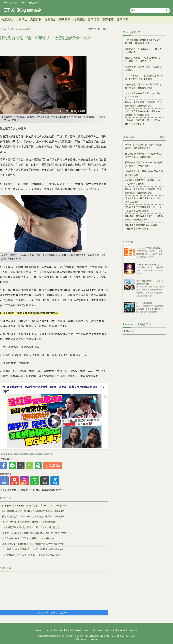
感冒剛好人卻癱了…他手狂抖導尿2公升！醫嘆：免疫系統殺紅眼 (143, 59)
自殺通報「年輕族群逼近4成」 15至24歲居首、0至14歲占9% (32, 549)
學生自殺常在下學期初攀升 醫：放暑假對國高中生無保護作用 (33, 544)
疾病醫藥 (65, 19)
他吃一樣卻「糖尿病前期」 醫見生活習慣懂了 (143, 68)
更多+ (163, 137)
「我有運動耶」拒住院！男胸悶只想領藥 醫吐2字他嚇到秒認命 (143, 41)
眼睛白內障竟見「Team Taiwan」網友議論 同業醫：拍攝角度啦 (33, 516)
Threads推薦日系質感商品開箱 (149, 248)
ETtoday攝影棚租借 (144, 303)
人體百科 (36, 19)
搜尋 (168, 10)
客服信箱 (88, 630)
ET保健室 (129, 331)
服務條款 (98, 630)
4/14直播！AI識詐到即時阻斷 (148, 265)
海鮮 (13, 454)
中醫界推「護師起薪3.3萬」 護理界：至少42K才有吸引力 (144, 122)
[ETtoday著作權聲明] (52, 490)
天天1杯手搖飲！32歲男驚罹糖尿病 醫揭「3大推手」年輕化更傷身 (144, 77)
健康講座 (94, 19)
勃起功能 (21, 454)
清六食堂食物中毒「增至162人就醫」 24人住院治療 (28, 538)
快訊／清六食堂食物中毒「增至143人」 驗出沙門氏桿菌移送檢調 (144, 113)
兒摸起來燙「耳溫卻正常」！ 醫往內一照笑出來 (143, 50)
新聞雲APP (34, 3)
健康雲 (22, 10)
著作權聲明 (122, 630)
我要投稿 (38, 630)
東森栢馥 (108, 19)
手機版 (23, 3)
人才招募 (49, 630)
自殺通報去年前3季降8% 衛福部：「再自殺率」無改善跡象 (32, 555)
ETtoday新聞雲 (10, 3)
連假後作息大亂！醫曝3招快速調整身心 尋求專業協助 (29, 522)
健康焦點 (7, 19)
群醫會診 (50, 19)
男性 (29, 454)
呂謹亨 (36, 454)
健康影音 (123, 19)
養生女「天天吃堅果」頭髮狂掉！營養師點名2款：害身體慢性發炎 (34, 533)
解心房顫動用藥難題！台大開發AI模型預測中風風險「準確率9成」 (34, 511)
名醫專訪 (22, 19)
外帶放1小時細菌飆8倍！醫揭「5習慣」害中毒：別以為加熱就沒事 (34, 505)
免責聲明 (134, 630)
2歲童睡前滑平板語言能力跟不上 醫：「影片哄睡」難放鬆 (31, 527)
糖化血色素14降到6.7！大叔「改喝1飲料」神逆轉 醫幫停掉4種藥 (143, 86)
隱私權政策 (110, 630)
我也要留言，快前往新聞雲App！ (54, 612)
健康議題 (79, 19)
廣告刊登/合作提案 (73, 630)
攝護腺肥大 (46, 454)
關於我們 (59, 630)
